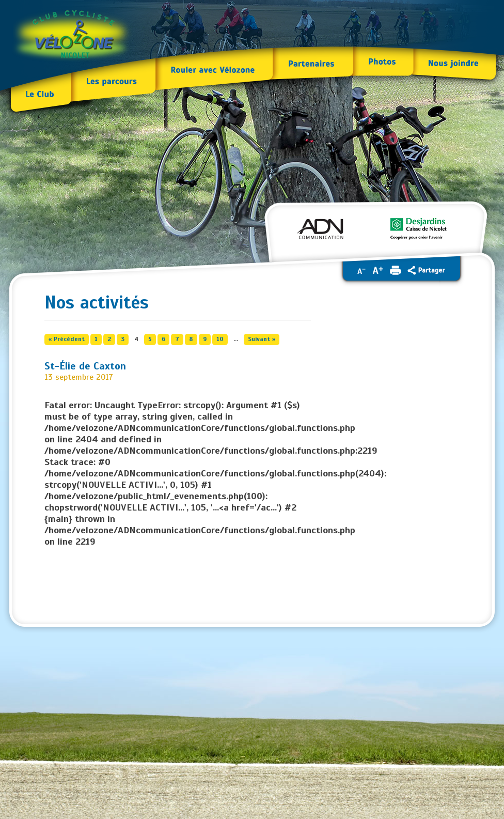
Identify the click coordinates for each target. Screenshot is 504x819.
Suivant (262, 339)
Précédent (67, 339)
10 (220, 339)
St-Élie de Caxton (85, 366)
